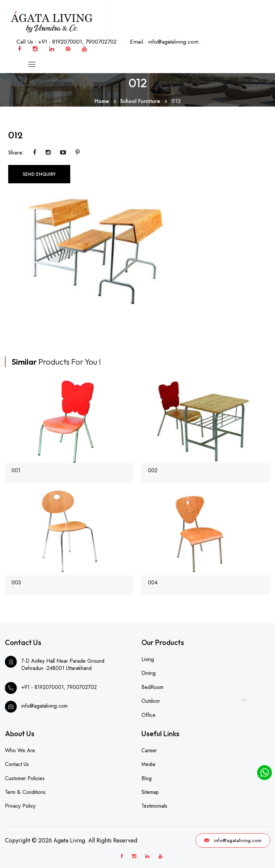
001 (16, 470)
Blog (147, 778)
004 (153, 583)
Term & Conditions (25, 792)
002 (153, 470)
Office (148, 715)
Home (102, 101)
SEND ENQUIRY (39, 174)
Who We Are (20, 750)
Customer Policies (25, 778)
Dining (148, 673)
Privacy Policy (20, 806)
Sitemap (150, 792)
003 (16, 583)
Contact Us (17, 764)
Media (148, 764)
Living (148, 659)
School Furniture (140, 101)
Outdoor (151, 701)
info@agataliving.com (233, 840)
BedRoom (152, 687)
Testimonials (154, 806)
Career (149, 750)
